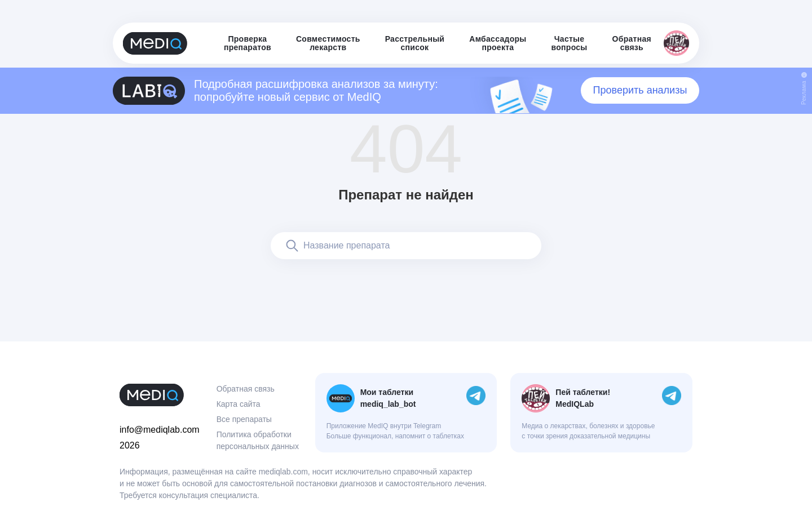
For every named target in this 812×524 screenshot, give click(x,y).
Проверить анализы (640, 90)
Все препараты (244, 419)
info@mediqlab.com (160, 430)
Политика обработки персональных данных (258, 440)
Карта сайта (239, 404)
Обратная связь (246, 389)
